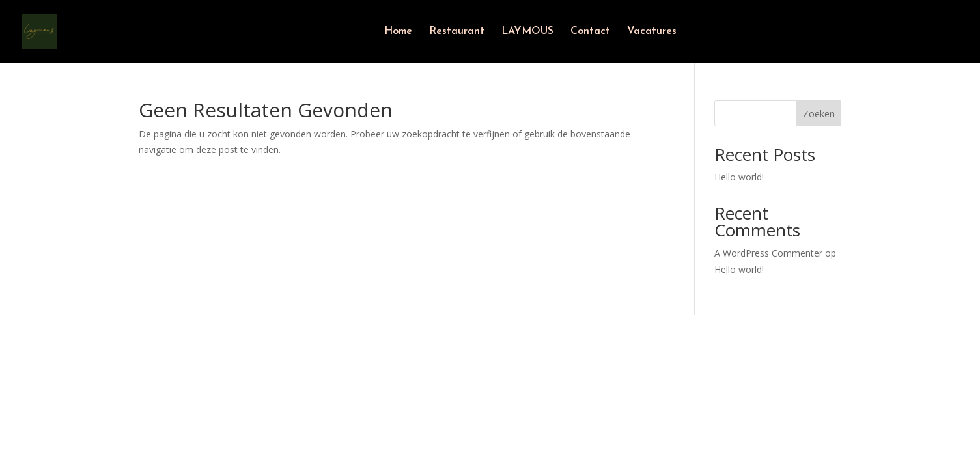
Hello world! (739, 177)
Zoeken (819, 114)
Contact (590, 32)
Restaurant (457, 32)
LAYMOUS (527, 32)
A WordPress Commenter (768, 253)
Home (398, 32)
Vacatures (652, 32)
